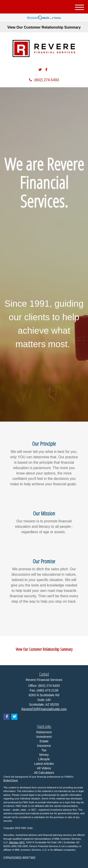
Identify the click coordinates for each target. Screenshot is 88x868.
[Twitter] (40, 70)
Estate (44, 741)
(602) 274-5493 (44, 80)
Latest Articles (44, 764)
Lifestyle (44, 759)
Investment (44, 737)
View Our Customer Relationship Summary (44, 27)
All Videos (44, 768)
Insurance (44, 746)
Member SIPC (17, 842)
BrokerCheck (11, 780)
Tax (44, 750)
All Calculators (44, 773)
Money (44, 755)
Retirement (44, 732)
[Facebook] (46, 70)
